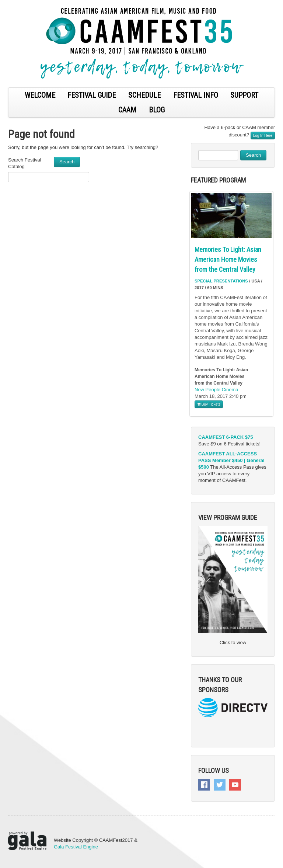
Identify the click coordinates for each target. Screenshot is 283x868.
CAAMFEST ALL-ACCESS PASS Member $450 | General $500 (231, 460)
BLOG (157, 110)
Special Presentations (221, 281)
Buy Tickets (209, 404)
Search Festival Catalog (25, 163)
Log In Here (263, 136)
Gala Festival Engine (76, 847)
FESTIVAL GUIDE (92, 95)
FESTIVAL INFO (196, 95)
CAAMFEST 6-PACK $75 (226, 437)
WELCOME (40, 95)
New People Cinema (216, 390)
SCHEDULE (144, 95)
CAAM (127, 110)
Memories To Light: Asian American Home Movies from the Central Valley (228, 259)
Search (67, 162)
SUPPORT (244, 95)
